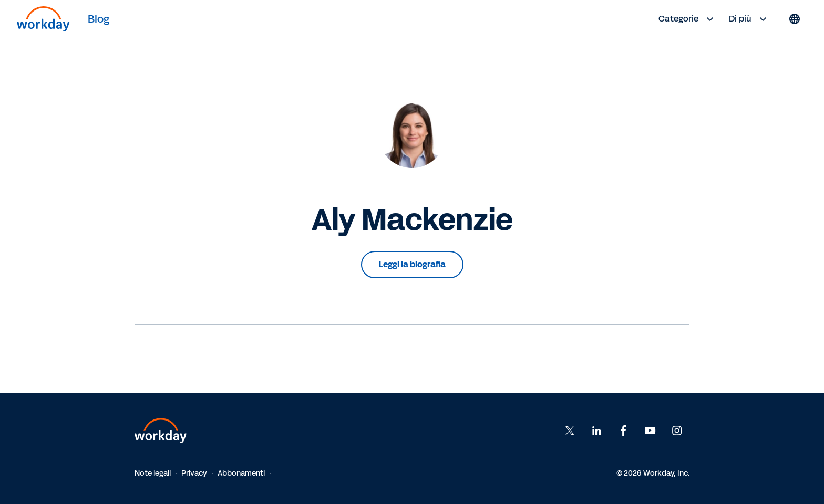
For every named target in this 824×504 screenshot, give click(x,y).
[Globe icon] (795, 19)
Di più (749, 19)
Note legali (153, 473)
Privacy (194, 473)
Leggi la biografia (412, 264)
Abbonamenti (241, 473)
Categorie (687, 19)
